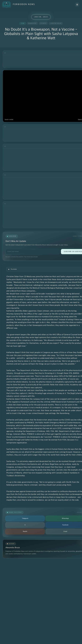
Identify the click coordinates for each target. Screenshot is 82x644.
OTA (70, 373)
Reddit (25, 531)
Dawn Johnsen (43, 311)
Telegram (25, 518)
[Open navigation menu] (77, 5)
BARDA (76, 373)
